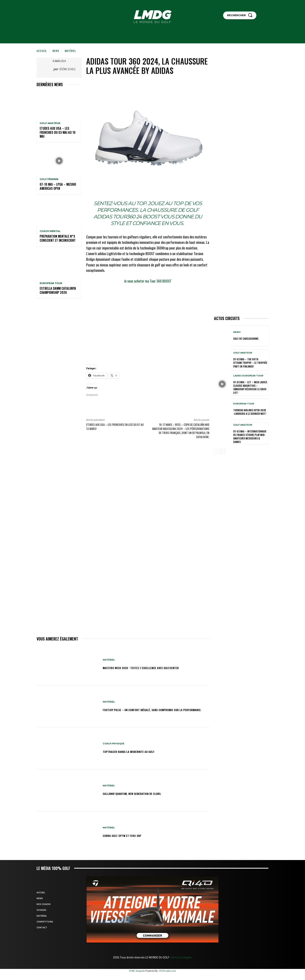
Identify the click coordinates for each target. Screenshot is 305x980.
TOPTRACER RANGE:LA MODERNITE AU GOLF (136, 751)
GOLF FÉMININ (49, 179)
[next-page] (223, 451)
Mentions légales (181, 957)
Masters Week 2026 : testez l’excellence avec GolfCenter (152, 667)
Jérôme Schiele (67, 69)
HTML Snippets (137, 971)
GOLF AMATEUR (50, 123)
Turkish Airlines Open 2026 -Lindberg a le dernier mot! (250, 412)
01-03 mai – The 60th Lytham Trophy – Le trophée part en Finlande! (250, 363)
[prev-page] (216, 451)
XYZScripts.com (168, 971)
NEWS (56, 51)
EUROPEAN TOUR (51, 283)
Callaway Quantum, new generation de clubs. (142, 793)
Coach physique (114, 744)
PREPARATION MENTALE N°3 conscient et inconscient (58, 238)
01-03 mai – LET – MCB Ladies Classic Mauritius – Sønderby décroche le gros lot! (250, 387)
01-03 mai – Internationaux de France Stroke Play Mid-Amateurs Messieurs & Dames (250, 437)
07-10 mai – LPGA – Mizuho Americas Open (58, 186)
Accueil (42, 51)
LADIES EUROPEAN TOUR (248, 376)
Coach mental (50, 231)
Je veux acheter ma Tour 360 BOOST (148, 281)
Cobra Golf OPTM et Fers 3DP (128, 835)
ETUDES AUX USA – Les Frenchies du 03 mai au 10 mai (58, 132)
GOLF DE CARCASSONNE (246, 338)
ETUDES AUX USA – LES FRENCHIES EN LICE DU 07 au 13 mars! (115, 427)
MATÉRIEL (70, 51)
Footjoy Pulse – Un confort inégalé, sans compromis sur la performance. (154, 709)
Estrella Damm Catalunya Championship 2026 (58, 290)
